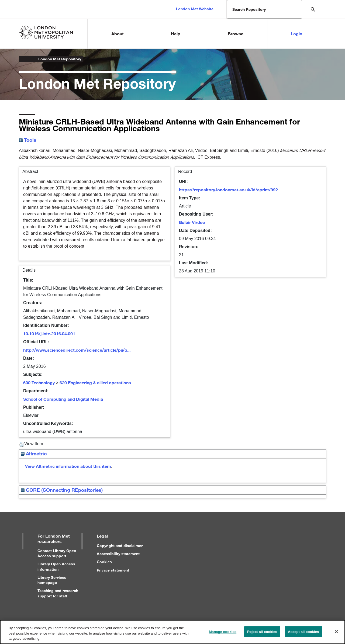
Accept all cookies (303, 634)
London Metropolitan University (23, 59)
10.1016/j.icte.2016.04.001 (49, 333)
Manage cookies (223, 634)
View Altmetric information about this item (68, 466)
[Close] (336, 634)
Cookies (104, 562)
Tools (28, 140)
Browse (236, 34)
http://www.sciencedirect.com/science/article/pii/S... (77, 350)
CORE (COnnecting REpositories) (62, 490)
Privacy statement (113, 570)
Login (296, 34)
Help (176, 34)
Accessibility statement (118, 554)
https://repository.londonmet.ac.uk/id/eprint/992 (228, 190)
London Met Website (195, 9)
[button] (21, 444)
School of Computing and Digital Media (63, 399)
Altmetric (34, 453)
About (118, 34)
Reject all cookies (262, 634)
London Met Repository (60, 59)
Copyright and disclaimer (120, 546)
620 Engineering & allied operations (95, 382)
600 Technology (39, 382)
